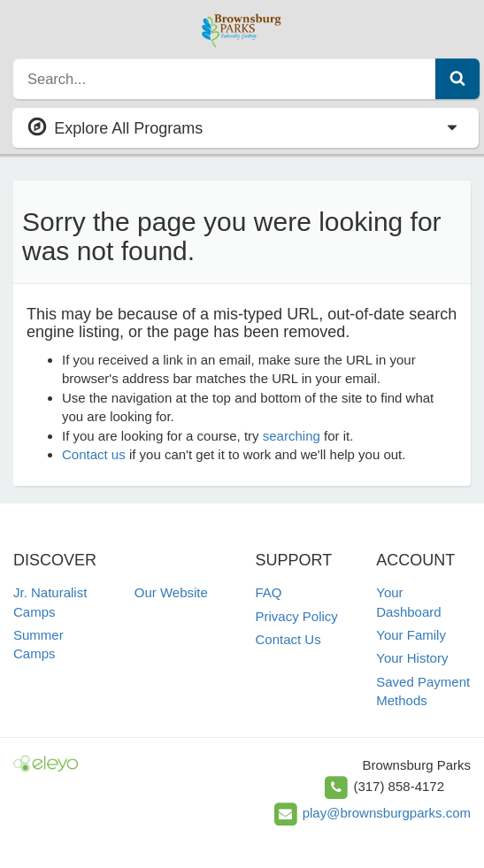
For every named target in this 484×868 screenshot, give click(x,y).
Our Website (171, 592)
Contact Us (288, 639)
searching (292, 436)
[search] (225, 79)
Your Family (411, 635)
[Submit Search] (457, 79)
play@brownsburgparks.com (387, 813)
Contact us (94, 454)
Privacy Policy (297, 616)
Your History (412, 658)
